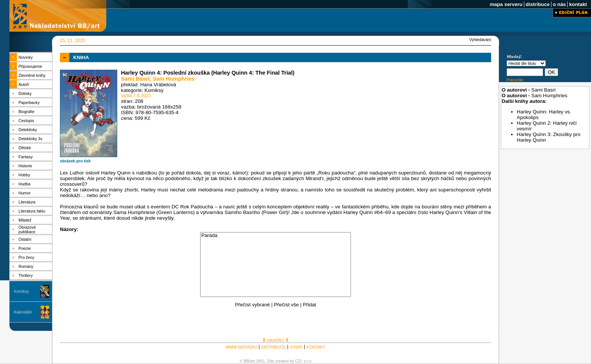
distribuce (538, 4)
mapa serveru (506, 4)
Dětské (25, 148)
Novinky (26, 57)
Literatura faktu (32, 211)
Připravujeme (30, 66)
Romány (26, 266)
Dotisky (25, 93)
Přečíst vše (286, 305)
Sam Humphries (174, 79)
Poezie (25, 248)
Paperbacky (29, 102)
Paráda (276, 236)
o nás (559, 4)
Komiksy (21, 291)
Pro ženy (26, 257)
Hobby (24, 175)
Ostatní (25, 239)
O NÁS (296, 347)
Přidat (310, 305)
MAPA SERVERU (241, 347)
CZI (298, 361)
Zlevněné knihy (32, 75)
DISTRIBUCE (273, 347)
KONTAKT (316, 347)
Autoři (24, 84)
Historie (25, 166)
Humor (24, 193)
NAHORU (276, 340)
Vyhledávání (480, 40)
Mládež (25, 220)
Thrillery (26, 275)
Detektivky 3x (30, 139)
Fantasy (26, 157)
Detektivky (28, 130)
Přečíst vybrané (252, 305)
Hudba (24, 184)
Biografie (26, 112)
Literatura (27, 202)
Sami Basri (135, 79)
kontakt (578, 4)
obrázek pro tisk (75, 161)
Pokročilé (515, 80)
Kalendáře (23, 312)
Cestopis (26, 121)
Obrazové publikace (27, 229)
